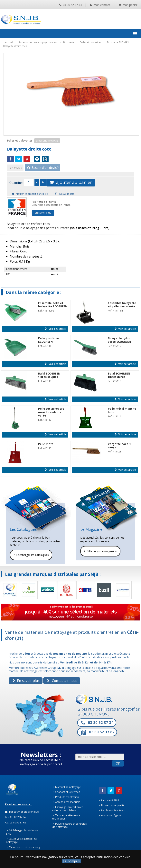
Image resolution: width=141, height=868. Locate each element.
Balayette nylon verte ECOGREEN (119, 340)
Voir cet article (55, 329)
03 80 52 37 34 (70, 5)
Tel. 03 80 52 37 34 (15, 817)
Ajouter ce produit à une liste (30, 194)
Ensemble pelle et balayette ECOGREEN (53, 305)
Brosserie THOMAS (47, 141)
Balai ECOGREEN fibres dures (119, 375)
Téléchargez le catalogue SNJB (22, 832)
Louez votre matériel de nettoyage (22, 840)
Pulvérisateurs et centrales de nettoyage (70, 825)
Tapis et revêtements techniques (66, 817)
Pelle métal (46, 444)
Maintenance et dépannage (24, 847)
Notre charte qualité (112, 805)
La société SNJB (109, 800)
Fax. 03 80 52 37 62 (15, 822)
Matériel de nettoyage (67, 787)
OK (118, 763)
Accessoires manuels (67, 802)
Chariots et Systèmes (66, 792)
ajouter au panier (71, 182)
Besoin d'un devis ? (43, 168)
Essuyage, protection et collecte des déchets (68, 809)
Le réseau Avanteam (112, 810)
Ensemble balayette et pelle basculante (122, 305)
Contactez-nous (62, 681)
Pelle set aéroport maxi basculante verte (51, 412)
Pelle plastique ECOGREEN (49, 340)
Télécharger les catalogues (31, 555)
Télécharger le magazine (100, 551)
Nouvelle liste (65, 194)
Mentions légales (110, 815)
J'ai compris (71, 861)
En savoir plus (43, 213)
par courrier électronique (22, 812)
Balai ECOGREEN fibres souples (49, 375)
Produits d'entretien (66, 797)
